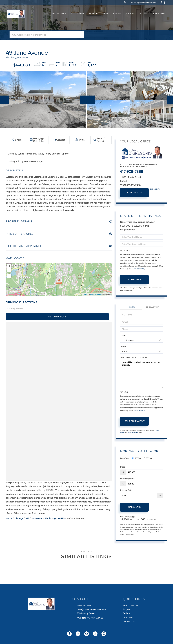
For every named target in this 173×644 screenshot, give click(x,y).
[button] (81, 35)
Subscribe (134, 280)
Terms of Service (133, 433)
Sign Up (155, 3)
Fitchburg (50, 511)
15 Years (148, 459)
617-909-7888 (102, 3)
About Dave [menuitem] (57, 19)
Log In (147, 3)
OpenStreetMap (96, 294)
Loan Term (125, 459)
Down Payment (127, 479)
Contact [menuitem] (143, 19)
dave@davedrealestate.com (125, 3)
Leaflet (85, 294)
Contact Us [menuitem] (134, 626)
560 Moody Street (89, 619)
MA (27, 511)
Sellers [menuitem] (129, 19)
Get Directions (100, 309)
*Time (123, 347)
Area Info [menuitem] (157, 19)
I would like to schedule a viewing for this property (142, 375)
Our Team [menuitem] (134, 621)
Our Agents (155, 189)
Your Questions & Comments (134, 358)
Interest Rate (126, 491)
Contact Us (134, 193)
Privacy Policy (139, 269)
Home (9, 511)
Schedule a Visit (152, 307)
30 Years (137, 459)
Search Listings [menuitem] (97, 19)
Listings (19, 511)
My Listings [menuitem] (75, 19)
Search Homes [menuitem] (137, 606)
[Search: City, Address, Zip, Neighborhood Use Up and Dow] (44, 35)
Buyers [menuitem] (115, 19)
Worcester (37, 511)
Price (122, 467)
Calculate (134, 507)
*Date (123, 336)
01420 (61, 511)
